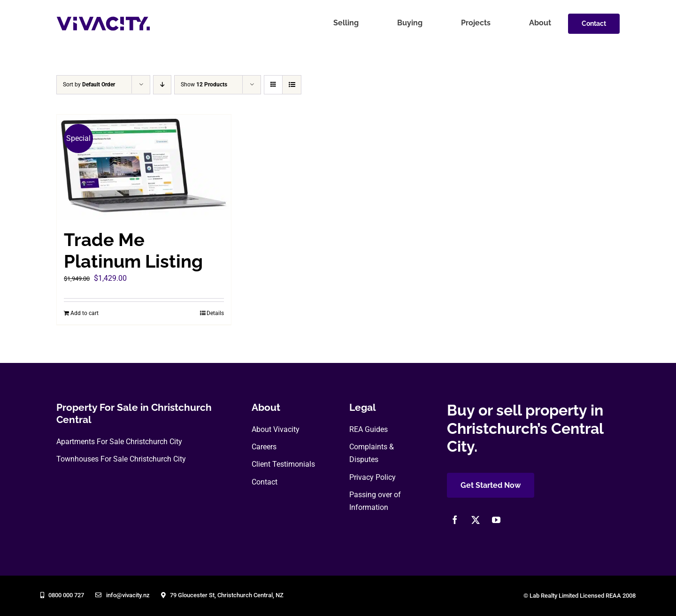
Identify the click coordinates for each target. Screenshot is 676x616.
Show (204, 85)
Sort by (89, 85)
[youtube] (496, 520)
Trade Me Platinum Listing (133, 250)
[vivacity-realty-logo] (103, 20)
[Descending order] (162, 85)
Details (215, 313)
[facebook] (455, 520)
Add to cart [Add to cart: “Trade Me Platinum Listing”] (84, 313)
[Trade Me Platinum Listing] (144, 167)
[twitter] (476, 520)
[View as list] (292, 85)
